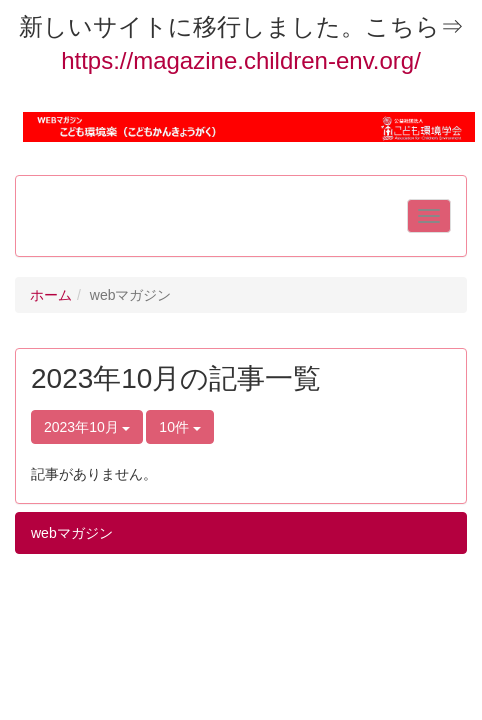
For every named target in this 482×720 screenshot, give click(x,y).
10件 (179, 427)
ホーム (51, 295)
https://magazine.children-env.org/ (241, 60)
